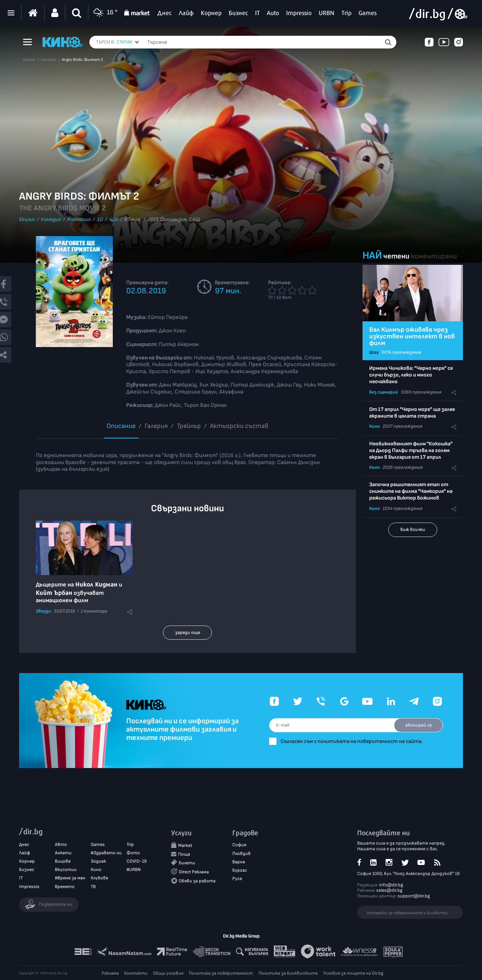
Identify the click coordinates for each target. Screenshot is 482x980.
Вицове (63, 861)
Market (185, 845)
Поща (184, 854)
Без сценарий (384, 392)
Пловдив (242, 853)
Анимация (79, 220)
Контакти (136, 973)
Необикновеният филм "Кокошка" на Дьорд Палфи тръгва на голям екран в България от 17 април (411, 451)
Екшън (27, 220)
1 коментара (94, 611)
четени (396, 256)
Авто (61, 844)
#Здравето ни (106, 853)
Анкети (63, 853)
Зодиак (98, 861)
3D (100, 220)
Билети (187, 863)
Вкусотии (66, 869)
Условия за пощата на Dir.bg (353, 973)
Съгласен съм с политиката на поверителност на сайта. (352, 741)
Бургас (240, 870)
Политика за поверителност (221, 973)
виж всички (413, 529)
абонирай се (419, 725)
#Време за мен (70, 878)
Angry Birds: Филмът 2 (82, 60)
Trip (130, 844)
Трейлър (189, 426)
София (239, 845)
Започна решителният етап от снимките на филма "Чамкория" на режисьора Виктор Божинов (411, 491)
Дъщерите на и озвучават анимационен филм (79, 592)
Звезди (44, 611)
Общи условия (168, 973)
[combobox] (128, 42)
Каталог (49, 60)
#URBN (134, 869)
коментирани (434, 256)
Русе (237, 879)
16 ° (105, 13)
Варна (239, 862)
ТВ (93, 887)
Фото (133, 853)
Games (98, 844)
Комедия (51, 220)
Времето (65, 887)
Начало (29, 60)
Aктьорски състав (239, 426)
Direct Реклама (194, 872)
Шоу (374, 352)
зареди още (188, 632)
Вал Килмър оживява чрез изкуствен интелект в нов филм (412, 336)
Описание (121, 426)
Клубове (99, 878)
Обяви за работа (197, 881)
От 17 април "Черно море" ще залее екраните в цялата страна (412, 413)
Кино (375, 426)
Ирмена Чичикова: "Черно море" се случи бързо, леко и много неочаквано (411, 375)
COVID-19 (137, 861)
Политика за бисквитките (288, 973)
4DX (114, 220)
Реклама (110, 973)
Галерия (156, 426)
